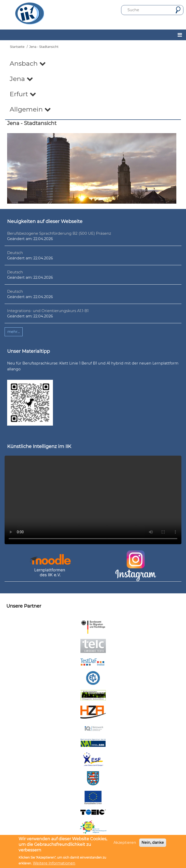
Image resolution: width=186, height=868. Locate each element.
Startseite (17, 47)
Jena (21, 79)
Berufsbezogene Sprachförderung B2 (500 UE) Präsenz (59, 233)
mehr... (14, 332)
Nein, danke (153, 843)
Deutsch (15, 253)
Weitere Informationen (54, 863)
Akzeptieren (125, 843)
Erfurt (23, 94)
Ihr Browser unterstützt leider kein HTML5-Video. (93, 500)
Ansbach (28, 63)
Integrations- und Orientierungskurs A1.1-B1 (48, 311)
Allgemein (30, 109)
